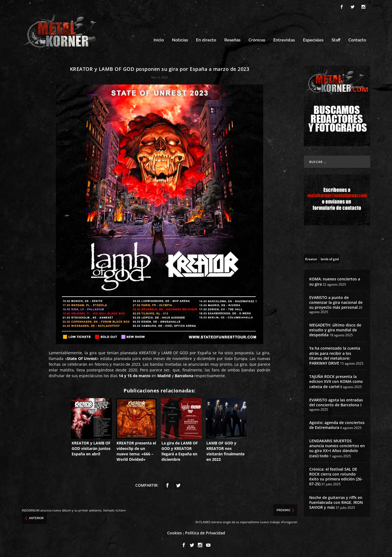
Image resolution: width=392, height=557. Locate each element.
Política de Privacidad (205, 533)
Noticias (180, 40)
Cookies (174, 533)
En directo (206, 40)
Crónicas (257, 40)
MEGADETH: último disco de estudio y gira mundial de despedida (335, 330)
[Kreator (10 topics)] (311, 259)
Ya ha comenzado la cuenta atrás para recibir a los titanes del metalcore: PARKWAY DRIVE (335, 356)
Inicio (159, 40)
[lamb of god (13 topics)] (330, 259)
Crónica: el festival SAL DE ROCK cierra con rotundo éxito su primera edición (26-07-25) (336, 477)
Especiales (313, 40)
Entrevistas (284, 40)
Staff (336, 40)
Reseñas (232, 40)
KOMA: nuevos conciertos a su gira (335, 281)
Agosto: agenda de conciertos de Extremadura (337, 425)
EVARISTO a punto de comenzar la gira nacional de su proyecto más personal (336, 302)
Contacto (357, 40)
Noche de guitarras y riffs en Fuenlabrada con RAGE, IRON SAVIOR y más (336, 502)
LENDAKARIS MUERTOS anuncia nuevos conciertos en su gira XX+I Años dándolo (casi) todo (337, 448)
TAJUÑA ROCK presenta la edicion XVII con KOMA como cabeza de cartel (336, 381)
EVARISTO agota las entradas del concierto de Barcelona (336, 402)
